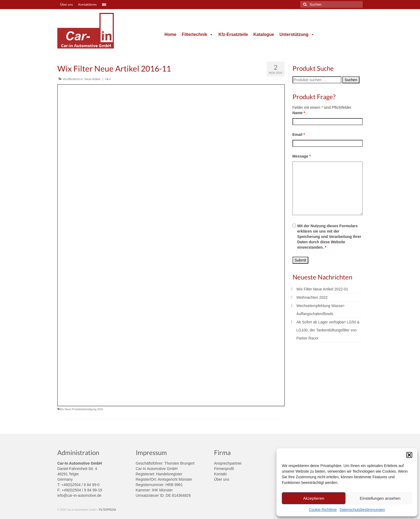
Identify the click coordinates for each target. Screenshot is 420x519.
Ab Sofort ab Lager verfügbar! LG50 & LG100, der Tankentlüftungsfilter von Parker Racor (328, 330)
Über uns (222, 479)
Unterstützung (297, 34)
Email (299, 135)
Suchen (351, 80)
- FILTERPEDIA (107, 510)
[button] (409, 455)
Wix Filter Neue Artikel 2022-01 (322, 289)
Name (299, 113)
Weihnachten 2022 (312, 297)
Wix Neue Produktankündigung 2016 (81, 409)
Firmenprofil (224, 469)
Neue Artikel (92, 79)
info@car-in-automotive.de (79, 495)
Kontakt (220, 474)
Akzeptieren (314, 498)
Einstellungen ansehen (380, 498)
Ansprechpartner (228, 463)
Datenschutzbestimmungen (362, 510)
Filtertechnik (197, 34)
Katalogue (264, 34)
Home (170, 34)
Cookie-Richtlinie (323, 510)
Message (302, 156)
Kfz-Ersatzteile (233, 34)
